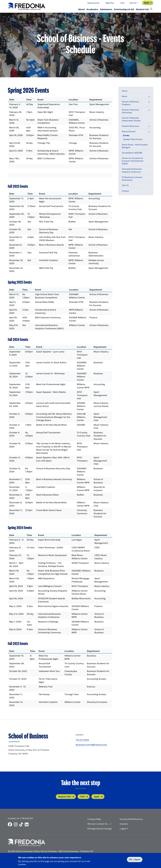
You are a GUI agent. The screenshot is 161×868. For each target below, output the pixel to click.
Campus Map (94, 819)
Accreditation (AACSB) (132, 153)
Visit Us (125, 185)
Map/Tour (110, 3)
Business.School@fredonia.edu (91, 745)
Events (126, 135)
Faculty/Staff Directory (131, 819)
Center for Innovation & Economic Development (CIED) (133, 161)
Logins (123, 828)
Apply (147, 3)
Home (125, 91)
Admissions (102, 9)
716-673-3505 (82, 740)
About (74, 9)
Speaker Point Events (133, 139)
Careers (124, 823)
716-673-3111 (27, 818)
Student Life (142, 9)
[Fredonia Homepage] (26, 6)
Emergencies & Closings (100, 828)
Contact (125, 191)
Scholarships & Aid (122, 9)
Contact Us (14, 818)
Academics (87, 9)
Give (123, 3)
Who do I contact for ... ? (99, 823)
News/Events (93, 3)
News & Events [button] (129, 131)
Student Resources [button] (131, 126)
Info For (133, 3)
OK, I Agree (135, 859)
